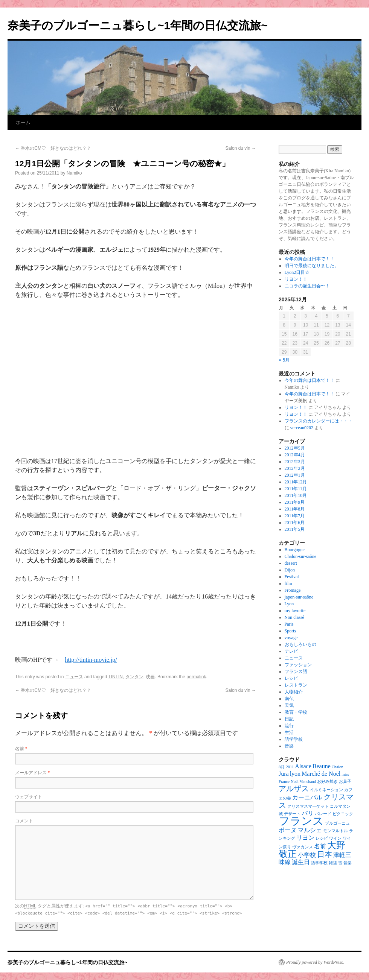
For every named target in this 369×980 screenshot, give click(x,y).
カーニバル (307, 797)
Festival (292, 577)
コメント (24, 821)
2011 (290, 767)
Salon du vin (241, 148)
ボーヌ (288, 830)
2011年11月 (296, 489)
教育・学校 (296, 712)
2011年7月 (295, 516)
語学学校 (294, 739)
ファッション (298, 665)
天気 (289, 705)
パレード (323, 814)
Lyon (289, 604)
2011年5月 (295, 529)
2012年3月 (295, 462)
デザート (292, 814)
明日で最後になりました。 (312, 266)
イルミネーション (326, 790)
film (288, 583)
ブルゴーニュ (337, 823)
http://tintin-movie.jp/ (91, 660)
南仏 (289, 699)
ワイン (335, 838)
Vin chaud (308, 782)
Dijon (290, 570)
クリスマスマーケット (308, 806)
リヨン (305, 838)
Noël (295, 782)
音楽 (289, 746)
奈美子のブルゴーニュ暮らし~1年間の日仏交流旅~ (138, 25)
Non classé (294, 617)
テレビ (291, 651)
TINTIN (115, 677)
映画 (150, 677)
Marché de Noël (321, 774)
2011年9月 (295, 502)
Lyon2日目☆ (297, 272)
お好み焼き (327, 782)
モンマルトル (335, 831)
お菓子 (345, 782)
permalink (196, 677)
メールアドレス (32, 773)
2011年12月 (296, 482)
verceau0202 (302, 428)
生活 (289, 732)
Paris (289, 624)
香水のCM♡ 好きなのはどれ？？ (53, 148)
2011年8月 (295, 509)
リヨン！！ (296, 279)
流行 (289, 726)
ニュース (74, 677)
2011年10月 (296, 495)
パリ (308, 813)
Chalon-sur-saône (300, 556)
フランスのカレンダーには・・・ (319, 421)
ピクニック (343, 814)
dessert (291, 563)
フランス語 (296, 672)
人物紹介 (294, 692)
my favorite (295, 611)
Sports (290, 631)
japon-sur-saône (299, 597)
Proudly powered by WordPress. (315, 962)
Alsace (303, 766)
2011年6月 (295, 523)
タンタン (134, 677)
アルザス (294, 789)
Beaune (322, 766)
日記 (289, 719)
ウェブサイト (29, 797)
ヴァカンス (303, 847)
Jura (284, 774)
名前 (21, 749)
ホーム (23, 122)
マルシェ (310, 830)
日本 (325, 854)
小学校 (307, 855)
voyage (291, 638)
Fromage (293, 590)
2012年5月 (295, 448)
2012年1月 (295, 475)
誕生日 (301, 862)
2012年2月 (295, 468)
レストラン (296, 685)
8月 (282, 767)
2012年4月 (295, 455)
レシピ (291, 678)
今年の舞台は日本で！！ (310, 259)
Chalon (338, 767)
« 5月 (284, 360)
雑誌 (333, 863)
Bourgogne (295, 550)
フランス (301, 821)
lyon (295, 774)
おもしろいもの (300, 644)
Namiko (74, 173)
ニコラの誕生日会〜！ (307, 286)
